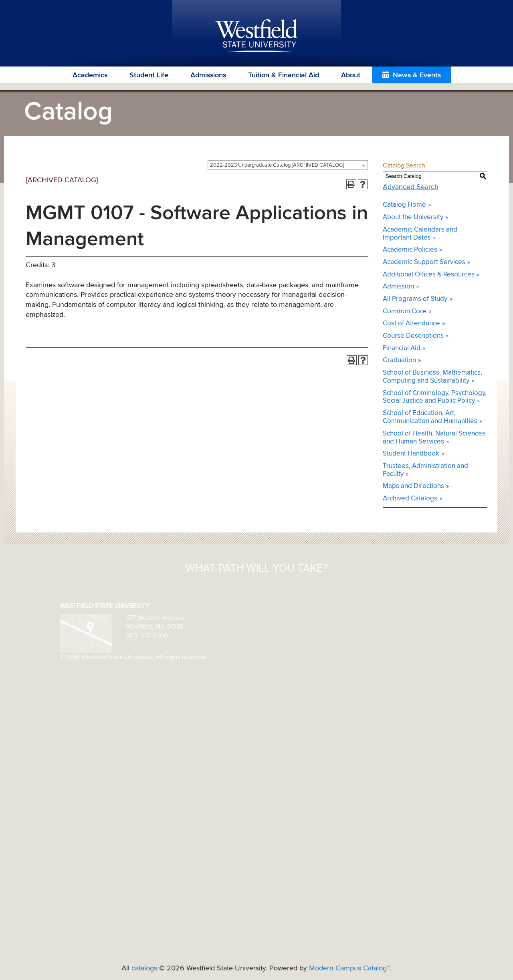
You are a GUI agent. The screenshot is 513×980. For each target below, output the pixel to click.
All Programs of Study (415, 299)
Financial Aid (402, 348)
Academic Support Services (424, 262)
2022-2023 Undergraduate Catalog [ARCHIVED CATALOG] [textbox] (277, 165)
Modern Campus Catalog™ (349, 968)
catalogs (144, 968)
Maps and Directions (413, 486)
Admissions (208, 75)
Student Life (149, 75)
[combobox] (288, 165)
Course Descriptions (413, 336)
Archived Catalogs (410, 499)
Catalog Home (404, 205)
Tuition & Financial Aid (284, 75)
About (351, 75)
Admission (398, 287)
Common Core (405, 312)
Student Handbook (411, 454)
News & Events (417, 75)
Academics (90, 75)
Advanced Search (411, 187)
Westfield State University (257, 36)
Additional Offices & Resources (429, 275)
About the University (413, 217)
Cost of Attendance (411, 324)
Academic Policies (410, 250)
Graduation (399, 360)
